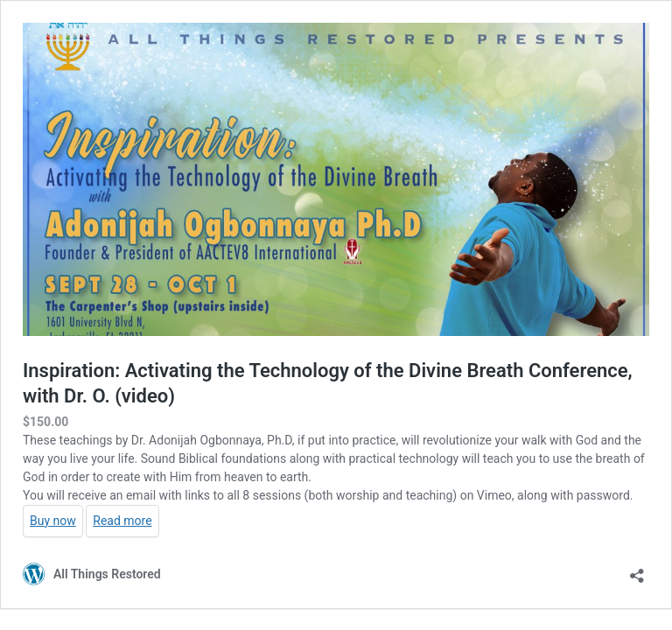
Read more (122, 521)
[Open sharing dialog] (637, 570)
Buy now (53, 521)
